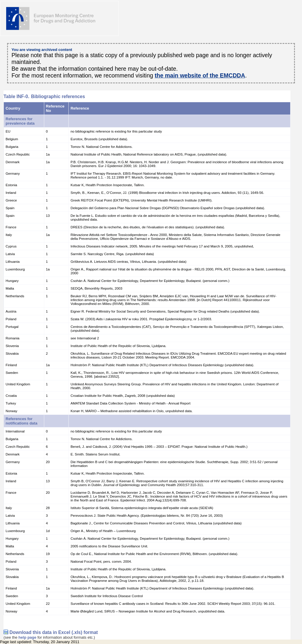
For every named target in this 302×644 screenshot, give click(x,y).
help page (28, 637)
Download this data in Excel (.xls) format (54, 632)
